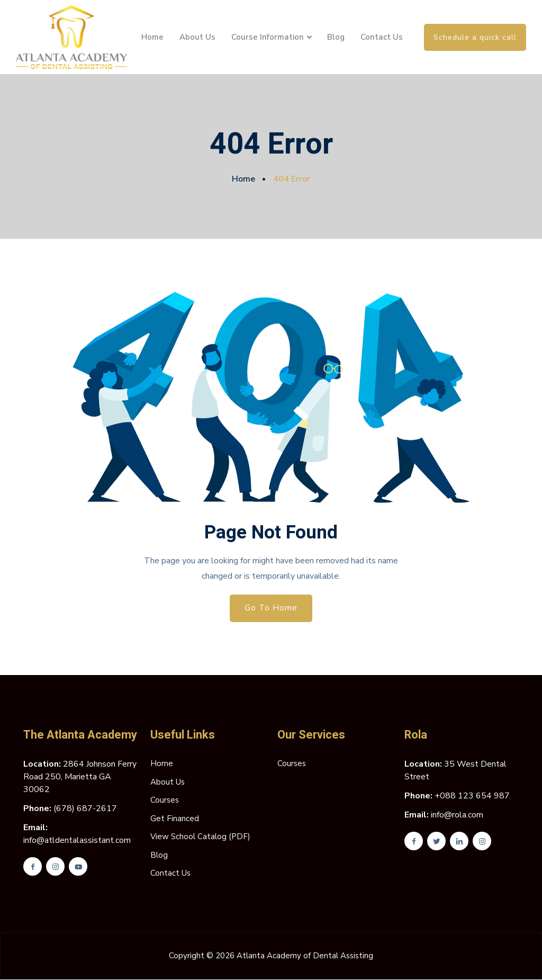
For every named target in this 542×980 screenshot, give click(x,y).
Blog (336, 37)
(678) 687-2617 (85, 809)
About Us (197, 37)
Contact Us (382, 37)
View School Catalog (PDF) (200, 837)
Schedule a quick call (475, 37)
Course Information (268, 37)
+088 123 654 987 (472, 796)
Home (152, 37)
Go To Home (271, 608)
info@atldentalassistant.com (77, 841)
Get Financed (175, 819)
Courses (165, 801)
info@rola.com (457, 815)
